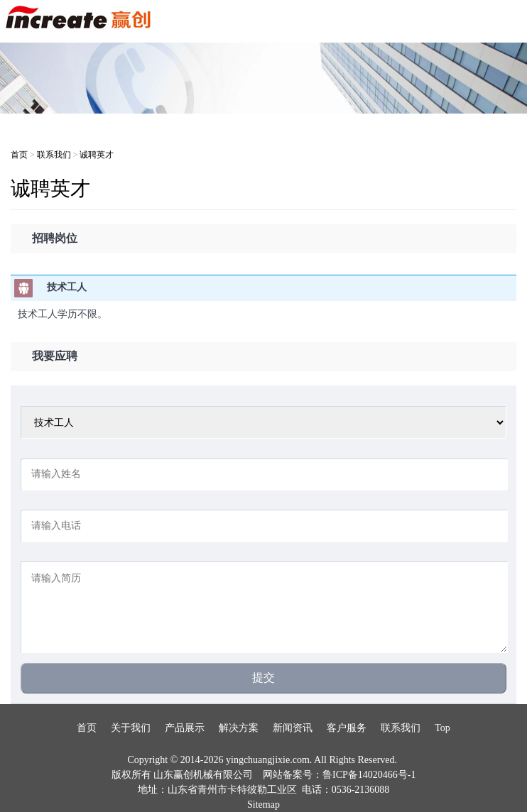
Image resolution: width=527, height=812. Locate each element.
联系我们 (54, 155)
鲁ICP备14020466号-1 (369, 775)
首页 (19, 155)
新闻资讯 (293, 728)
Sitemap (263, 805)
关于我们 (131, 728)
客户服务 (347, 728)
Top (442, 728)
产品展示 (185, 728)
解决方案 (239, 728)
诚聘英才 (97, 155)
